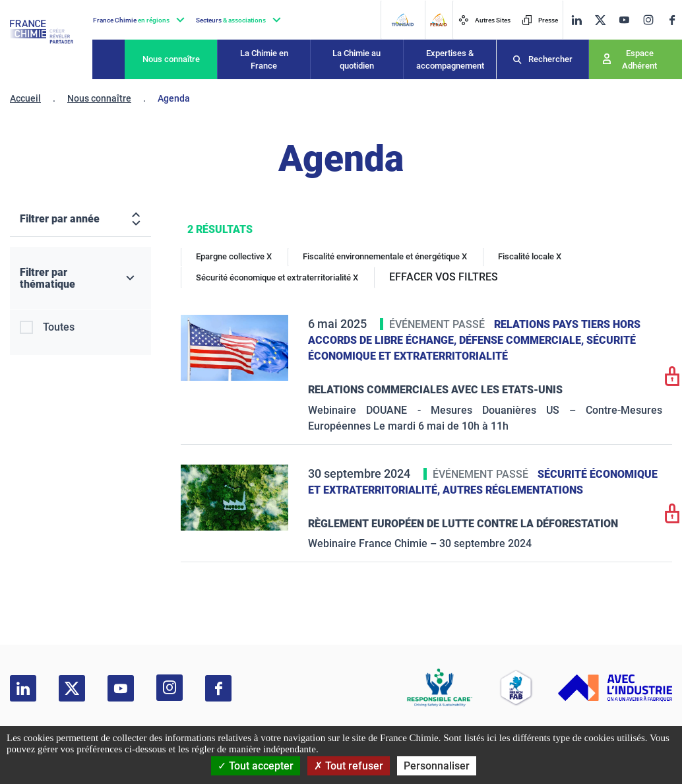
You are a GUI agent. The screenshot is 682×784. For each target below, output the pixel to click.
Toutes (59, 327)
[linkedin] (576, 20)
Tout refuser (349, 766)
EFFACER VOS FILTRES (444, 277)
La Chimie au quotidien (356, 60)
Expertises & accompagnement (450, 60)
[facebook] (672, 20)
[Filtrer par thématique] (80, 278)
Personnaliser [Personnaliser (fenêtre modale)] (437, 766)
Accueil (25, 98)
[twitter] (600, 20)
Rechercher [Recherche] (550, 59)
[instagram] (648, 20)
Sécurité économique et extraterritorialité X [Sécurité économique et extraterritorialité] (277, 278)
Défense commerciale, (523, 340)
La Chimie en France (264, 60)
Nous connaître (171, 59)
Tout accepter (256, 766)
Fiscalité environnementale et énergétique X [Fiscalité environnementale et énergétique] (385, 256)
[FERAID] (438, 20)
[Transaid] (402, 20)
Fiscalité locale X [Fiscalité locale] (530, 256)
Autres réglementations (513, 490)
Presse (540, 20)
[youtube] (624, 20)
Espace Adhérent (639, 60)
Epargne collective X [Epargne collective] (234, 256)
